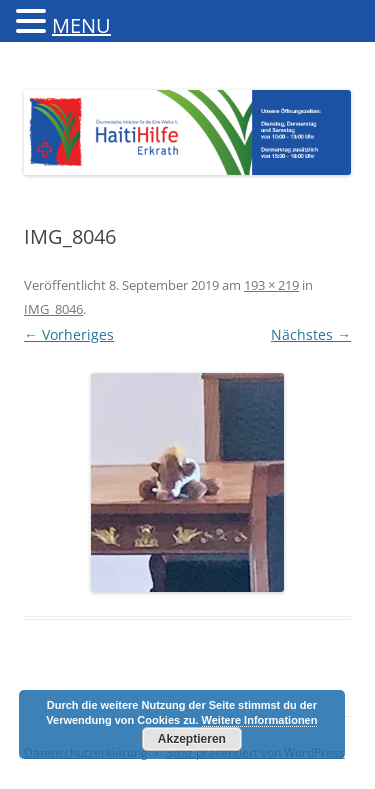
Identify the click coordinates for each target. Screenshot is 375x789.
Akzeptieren (192, 739)
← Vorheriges (69, 334)
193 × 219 (271, 285)
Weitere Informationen (260, 720)
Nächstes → (311, 334)
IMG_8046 (53, 309)
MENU (81, 25)
